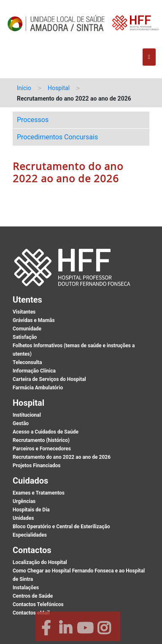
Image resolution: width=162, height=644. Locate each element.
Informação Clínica (34, 371)
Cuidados (30, 481)
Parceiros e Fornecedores (42, 449)
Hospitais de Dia (31, 510)
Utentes (27, 300)
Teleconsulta (27, 362)
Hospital (59, 88)
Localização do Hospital (40, 562)
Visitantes (24, 312)
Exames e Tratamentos (39, 493)
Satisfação (25, 337)
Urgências (24, 501)
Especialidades (30, 535)
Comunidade (27, 329)
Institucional (27, 415)
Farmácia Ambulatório (38, 388)
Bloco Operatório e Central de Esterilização (61, 527)
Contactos (32, 550)
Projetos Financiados (36, 466)
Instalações (26, 588)
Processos (33, 120)
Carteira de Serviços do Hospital (49, 379)
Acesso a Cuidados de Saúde (46, 432)
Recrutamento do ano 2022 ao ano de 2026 (62, 457)
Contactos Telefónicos (38, 604)
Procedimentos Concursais (57, 137)
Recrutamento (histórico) (41, 440)
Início (24, 88)
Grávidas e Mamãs (34, 320)
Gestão (21, 423)
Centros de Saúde (33, 596)
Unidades (23, 518)
